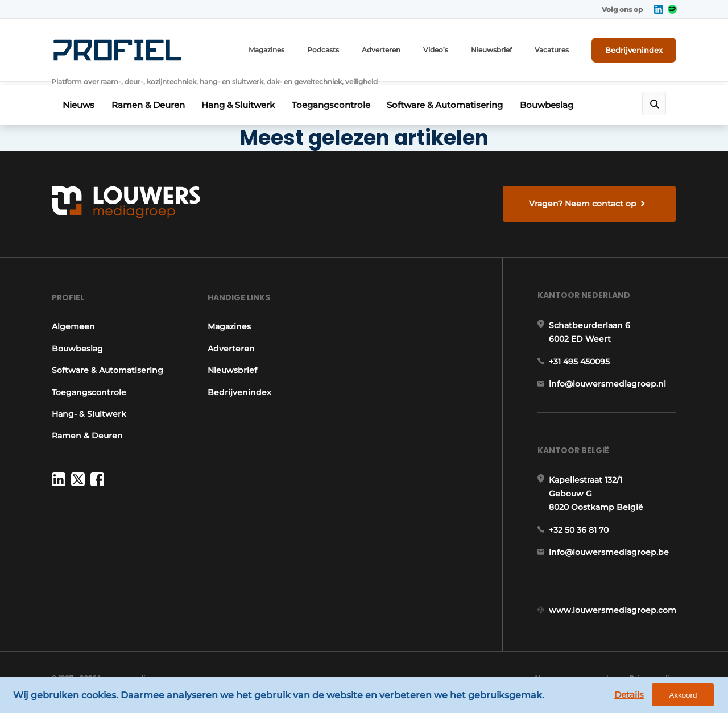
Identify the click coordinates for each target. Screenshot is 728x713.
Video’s (436, 50)
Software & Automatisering (450, 100)
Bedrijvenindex (634, 49)
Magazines (267, 50)
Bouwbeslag (553, 100)
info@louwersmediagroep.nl (608, 384)
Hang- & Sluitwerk (88, 412)
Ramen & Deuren (149, 100)
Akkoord (686, 696)
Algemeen (73, 325)
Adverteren (382, 50)
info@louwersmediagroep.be (609, 555)
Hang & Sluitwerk (241, 100)
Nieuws (78, 100)
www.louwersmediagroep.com (613, 613)
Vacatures (552, 50)
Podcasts (324, 50)
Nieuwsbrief (492, 50)
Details (632, 695)
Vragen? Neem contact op (583, 199)
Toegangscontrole (335, 100)
